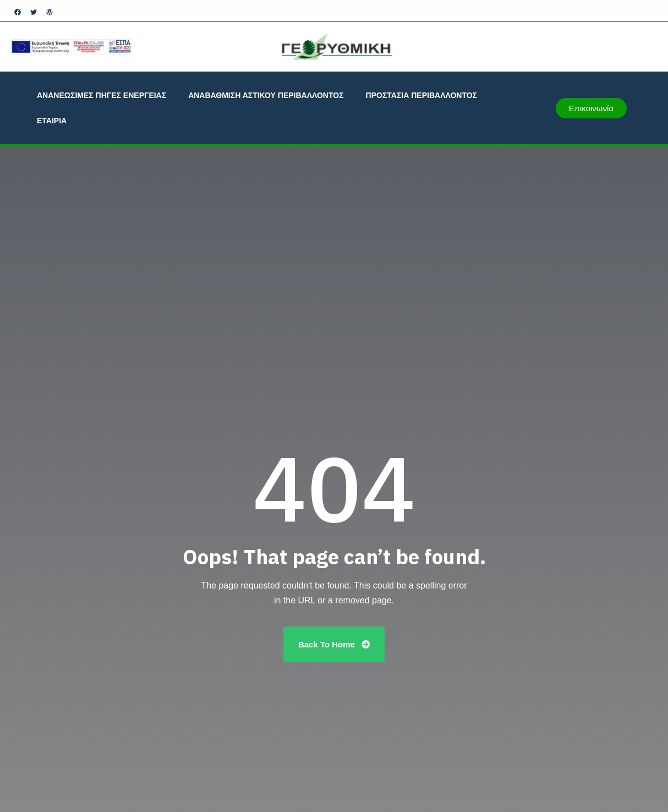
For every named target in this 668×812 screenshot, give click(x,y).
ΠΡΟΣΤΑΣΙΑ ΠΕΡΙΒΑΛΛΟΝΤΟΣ (421, 95)
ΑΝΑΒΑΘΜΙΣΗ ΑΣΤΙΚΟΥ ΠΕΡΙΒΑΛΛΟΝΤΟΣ (266, 95)
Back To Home (334, 644)
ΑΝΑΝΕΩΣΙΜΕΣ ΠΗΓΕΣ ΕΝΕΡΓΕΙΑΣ (102, 95)
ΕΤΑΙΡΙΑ (52, 121)
